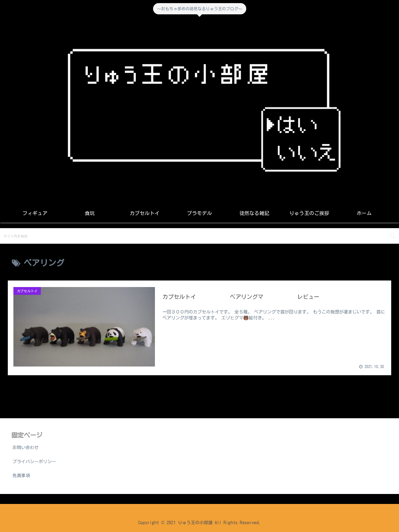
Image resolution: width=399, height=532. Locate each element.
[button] (393, 236)
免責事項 (21, 476)
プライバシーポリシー (34, 462)
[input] (199, 236)
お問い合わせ (26, 448)
